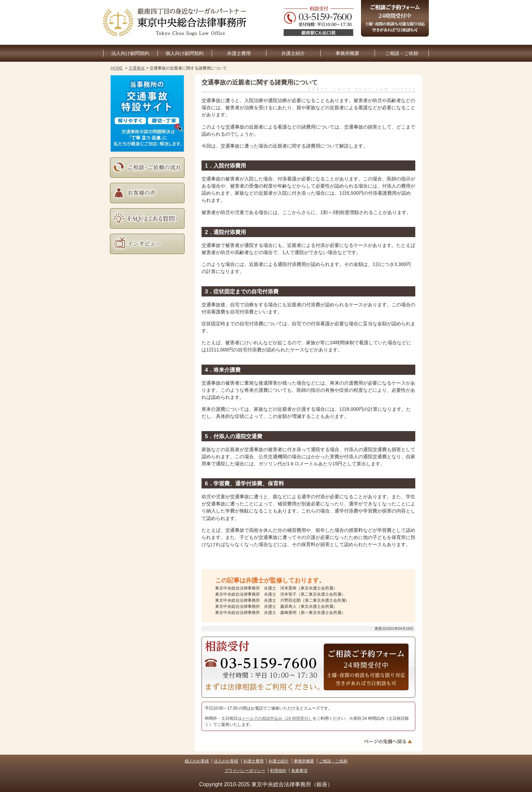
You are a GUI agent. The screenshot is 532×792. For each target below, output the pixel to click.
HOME (117, 68)
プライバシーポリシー (245, 771)
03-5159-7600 (356, 22)
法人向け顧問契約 (130, 53)
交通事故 (137, 68)
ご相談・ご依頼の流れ (147, 168)
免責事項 (299, 771)
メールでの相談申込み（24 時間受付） (277, 718)
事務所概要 (347, 53)
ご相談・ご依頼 (402, 53)
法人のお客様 (226, 761)
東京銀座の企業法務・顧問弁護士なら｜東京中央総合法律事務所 (176, 22)
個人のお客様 (197, 761)
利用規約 (278, 771)
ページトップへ (389, 741)
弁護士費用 (239, 53)
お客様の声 (147, 193)
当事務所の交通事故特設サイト (147, 113)
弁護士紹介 (293, 53)
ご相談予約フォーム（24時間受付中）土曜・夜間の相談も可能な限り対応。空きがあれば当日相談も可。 (395, 18)
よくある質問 (147, 218)
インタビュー (147, 244)
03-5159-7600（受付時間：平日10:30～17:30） (261, 663)
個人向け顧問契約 (185, 53)
